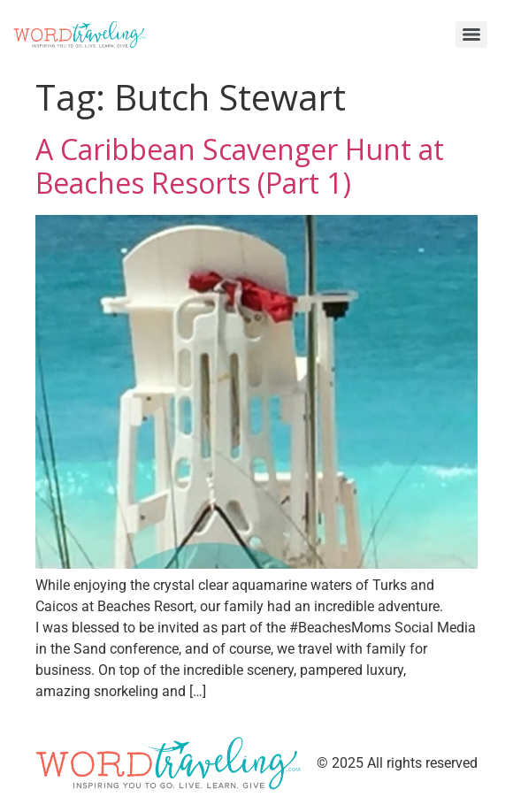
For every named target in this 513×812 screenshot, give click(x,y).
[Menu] (471, 34)
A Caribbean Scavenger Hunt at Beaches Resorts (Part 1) (240, 166)
